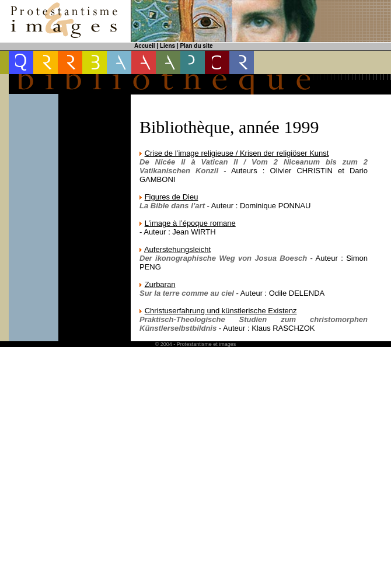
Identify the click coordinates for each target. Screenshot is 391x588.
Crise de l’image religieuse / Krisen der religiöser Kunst (237, 153)
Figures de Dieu (172, 197)
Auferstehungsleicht (177, 249)
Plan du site (196, 46)
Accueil (145, 46)
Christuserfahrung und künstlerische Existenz (221, 311)
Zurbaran (160, 284)
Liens (167, 46)
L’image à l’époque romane (190, 223)
